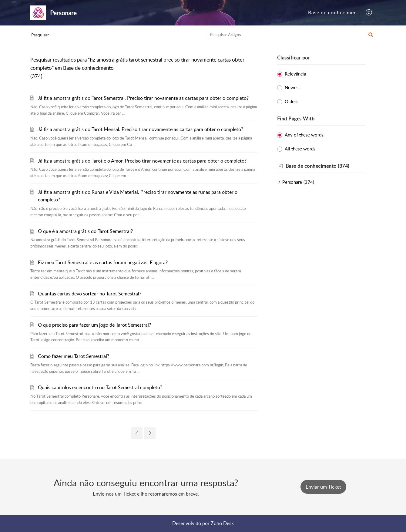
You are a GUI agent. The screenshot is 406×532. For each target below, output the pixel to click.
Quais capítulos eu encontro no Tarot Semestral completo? (100, 387)
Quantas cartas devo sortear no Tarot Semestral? (90, 294)
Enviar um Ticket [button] (323, 487)
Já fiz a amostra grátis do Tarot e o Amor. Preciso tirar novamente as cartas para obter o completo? (142, 161)
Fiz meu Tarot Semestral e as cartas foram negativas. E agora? (103, 262)
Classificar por (294, 58)
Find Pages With (296, 119)
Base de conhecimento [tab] (335, 12)
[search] (291, 35)
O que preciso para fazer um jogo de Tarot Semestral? (94, 325)
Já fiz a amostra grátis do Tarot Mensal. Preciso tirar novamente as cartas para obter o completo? (141, 129)
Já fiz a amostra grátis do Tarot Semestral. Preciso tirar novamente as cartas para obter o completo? (143, 98)
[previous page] (137, 433)
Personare (292, 182)
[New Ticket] (323, 487)
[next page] (150, 433)
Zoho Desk (222, 523)
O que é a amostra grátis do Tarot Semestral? (85, 231)
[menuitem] (369, 13)
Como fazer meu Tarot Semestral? (74, 356)
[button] (371, 35)
